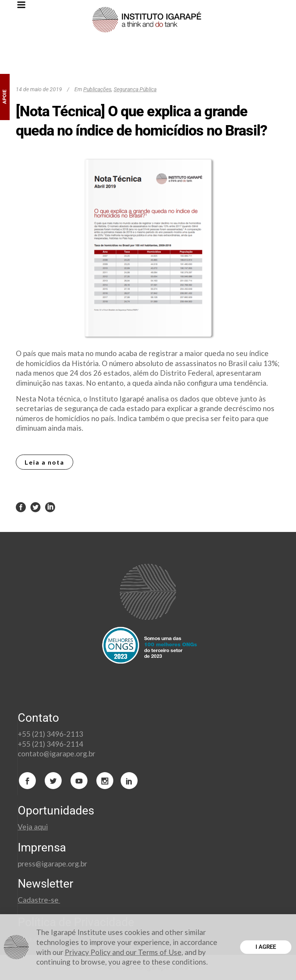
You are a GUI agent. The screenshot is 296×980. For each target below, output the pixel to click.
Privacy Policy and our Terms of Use (123, 952)
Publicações (97, 89)
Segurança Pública (135, 89)
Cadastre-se (39, 900)
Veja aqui (33, 827)
